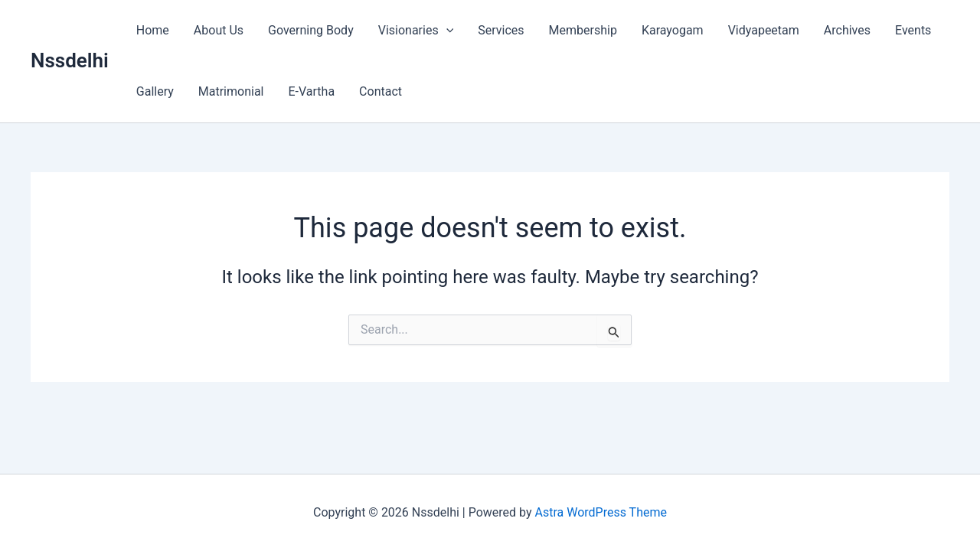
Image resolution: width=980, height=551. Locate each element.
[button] (446, 31)
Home (153, 30)
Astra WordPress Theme (601, 512)
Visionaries (416, 31)
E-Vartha (311, 91)
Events (913, 30)
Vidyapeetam (764, 30)
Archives (847, 30)
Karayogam (673, 30)
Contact (381, 91)
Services (501, 30)
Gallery (155, 91)
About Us (219, 30)
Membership (583, 30)
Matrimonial (231, 91)
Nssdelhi (70, 60)
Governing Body (311, 30)
